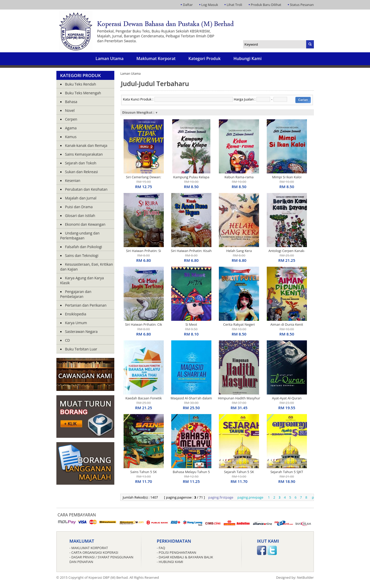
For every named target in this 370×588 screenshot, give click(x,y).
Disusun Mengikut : (140, 112)
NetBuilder (305, 577)
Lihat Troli (234, 5)
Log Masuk (210, 5)
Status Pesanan (302, 5)
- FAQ (161, 548)
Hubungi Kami (248, 58)
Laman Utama (110, 58)
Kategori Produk (205, 58)
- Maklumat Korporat (89, 548)
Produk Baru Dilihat (266, 5)
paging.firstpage (221, 497)
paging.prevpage (250, 497)
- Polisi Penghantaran (177, 552)
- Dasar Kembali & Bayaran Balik (185, 557)
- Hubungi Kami (170, 562)
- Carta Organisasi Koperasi (94, 552)
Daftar (188, 5)
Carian (303, 100)
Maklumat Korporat (156, 58)
